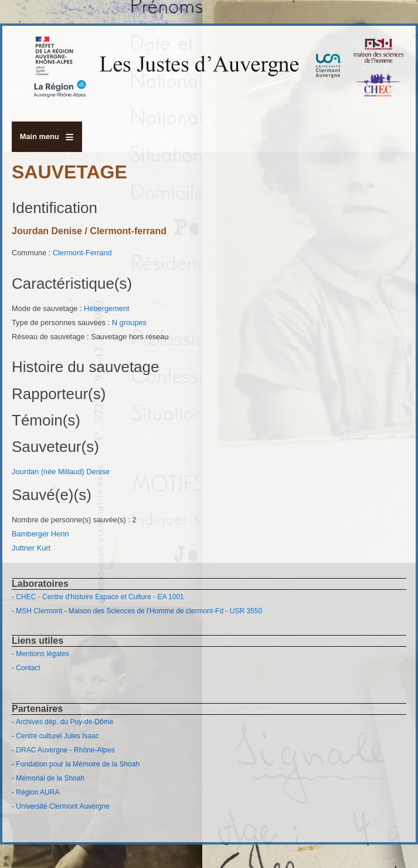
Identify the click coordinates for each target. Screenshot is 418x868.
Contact (28, 668)
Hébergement (107, 308)
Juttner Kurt (31, 548)
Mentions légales (42, 654)
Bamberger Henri (40, 534)
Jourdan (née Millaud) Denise (61, 472)
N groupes (129, 322)
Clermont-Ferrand (82, 253)
